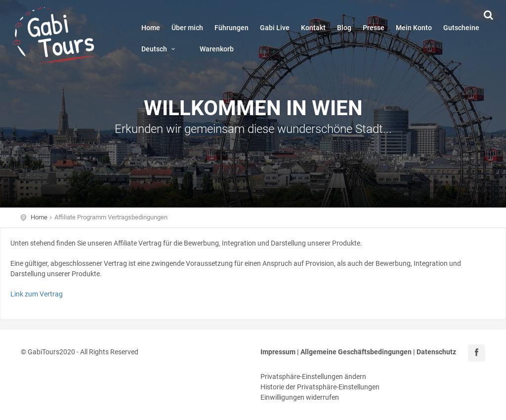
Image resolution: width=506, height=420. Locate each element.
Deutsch (160, 49)
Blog (344, 28)
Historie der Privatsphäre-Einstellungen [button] (320, 387)
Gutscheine (461, 28)
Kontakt (313, 28)
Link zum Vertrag (37, 294)
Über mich (187, 28)
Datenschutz (436, 352)
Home (151, 28)
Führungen (232, 28)
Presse (374, 28)
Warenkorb (217, 49)
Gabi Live (275, 28)
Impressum (278, 352)
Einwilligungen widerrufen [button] (300, 397)
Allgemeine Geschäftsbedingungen (356, 352)
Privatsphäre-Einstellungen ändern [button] (313, 377)
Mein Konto (414, 28)
